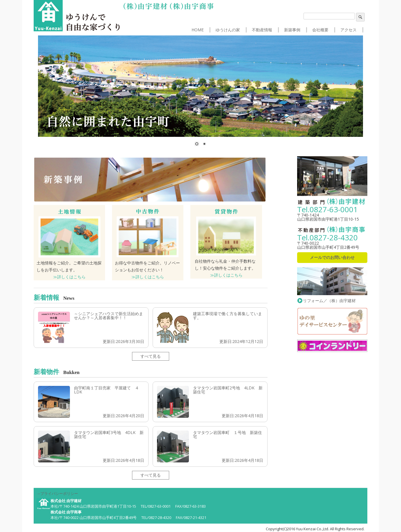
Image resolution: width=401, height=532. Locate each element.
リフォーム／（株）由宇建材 (332, 298)
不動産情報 (262, 30)
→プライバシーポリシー (57, 493)
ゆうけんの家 (228, 30)
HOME (198, 30)
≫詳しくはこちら (69, 277)
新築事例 (292, 30)
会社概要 (320, 30)
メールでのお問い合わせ (332, 257)
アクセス (348, 30)
